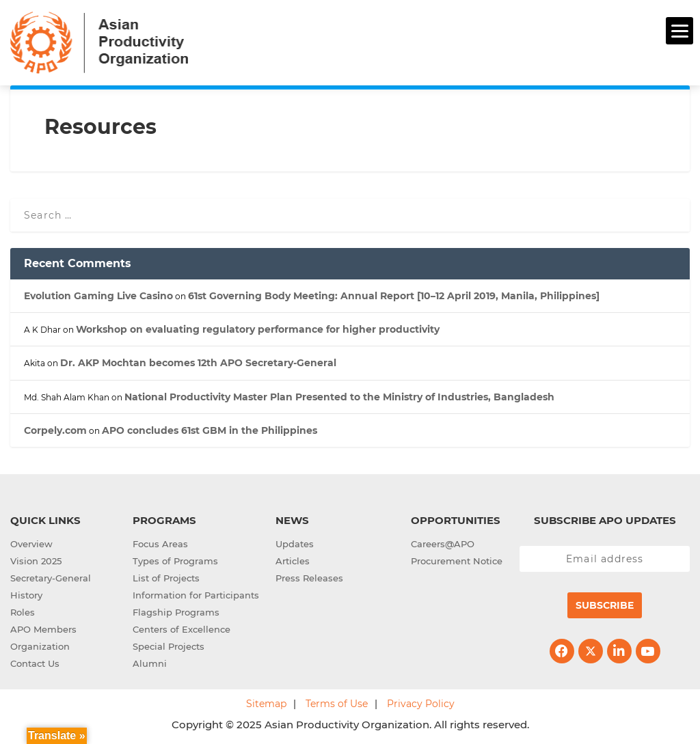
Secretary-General (51, 578)
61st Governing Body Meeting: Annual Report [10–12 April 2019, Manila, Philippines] (394, 296)
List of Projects (166, 578)
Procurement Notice (457, 561)
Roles (23, 612)
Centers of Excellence (181, 629)
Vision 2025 (36, 561)
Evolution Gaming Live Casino (98, 296)
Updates (295, 544)
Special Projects (169, 646)
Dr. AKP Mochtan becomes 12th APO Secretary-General (198, 363)
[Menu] (679, 31)
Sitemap (266, 704)
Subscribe (605, 605)
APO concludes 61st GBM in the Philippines (210, 430)
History (26, 595)
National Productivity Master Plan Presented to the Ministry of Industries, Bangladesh (339, 397)
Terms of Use (337, 704)
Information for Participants (196, 595)
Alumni (150, 663)
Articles (293, 561)
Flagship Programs (176, 612)
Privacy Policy (421, 704)
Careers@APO (443, 544)
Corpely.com (55, 430)
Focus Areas (160, 544)
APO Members (43, 629)
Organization (40, 646)
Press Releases (309, 578)
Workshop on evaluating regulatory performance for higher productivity (258, 329)
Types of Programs (175, 561)
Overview (31, 544)
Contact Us (35, 663)
